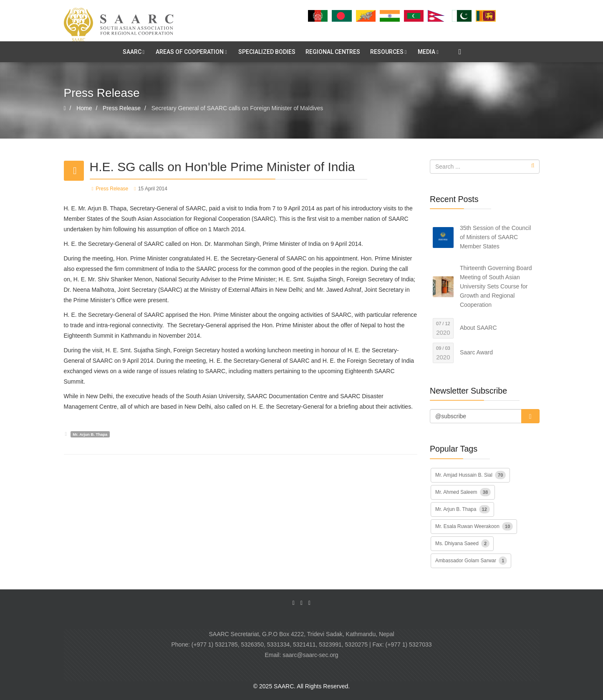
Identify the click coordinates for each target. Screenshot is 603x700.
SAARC (132, 52)
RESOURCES (387, 52)
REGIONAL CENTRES (333, 52)
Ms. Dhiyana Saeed (462, 543)
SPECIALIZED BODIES (267, 52)
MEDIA (426, 52)
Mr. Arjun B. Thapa (90, 434)
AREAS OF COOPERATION (190, 52)
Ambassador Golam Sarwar (471, 561)
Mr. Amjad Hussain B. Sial (471, 475)
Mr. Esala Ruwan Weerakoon (474, 526)
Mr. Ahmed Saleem (463, 492)
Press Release (112, 189)
